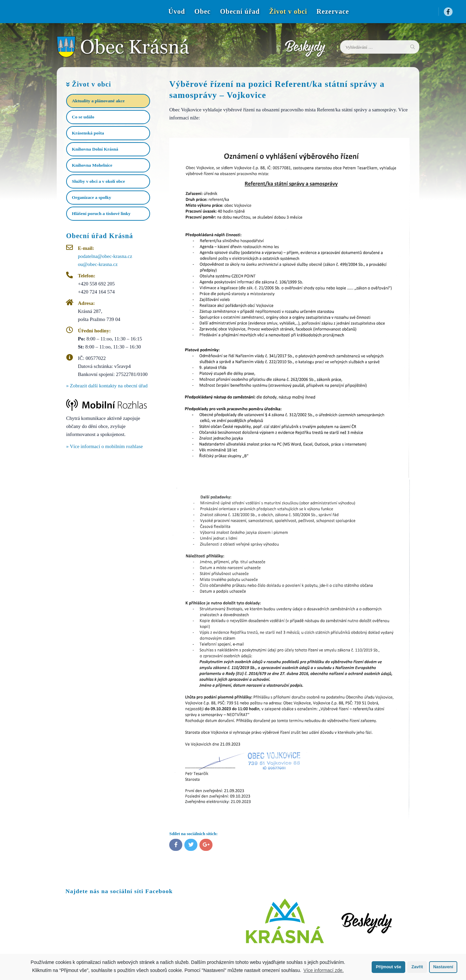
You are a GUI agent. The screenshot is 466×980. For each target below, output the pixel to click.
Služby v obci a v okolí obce (98, 181)
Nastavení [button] (443, 967)
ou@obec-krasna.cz (98, 264)
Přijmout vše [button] (388, 967)
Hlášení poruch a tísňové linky (101, 213)
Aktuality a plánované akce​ (98, 101)
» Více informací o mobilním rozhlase (104, 446)
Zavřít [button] (417, 967)
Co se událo (83, 117)
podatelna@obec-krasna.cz (105, 256)
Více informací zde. (324, 970)
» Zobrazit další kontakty (107, 386)
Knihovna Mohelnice (92, 165)
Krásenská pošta (88, 133)
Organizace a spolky (91, 197)
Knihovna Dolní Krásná (95, 149)
